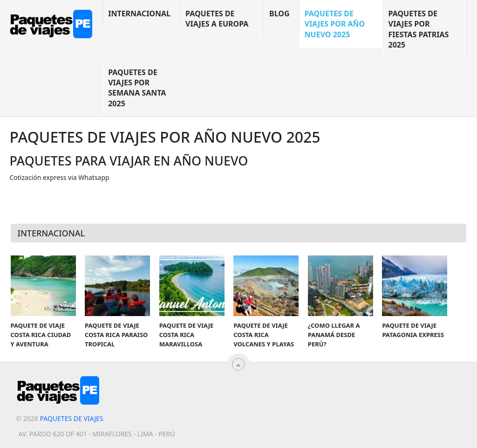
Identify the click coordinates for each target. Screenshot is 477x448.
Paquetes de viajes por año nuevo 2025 (335, 24)
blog (279, 14)
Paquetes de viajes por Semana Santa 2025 (137, 88)
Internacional (139, 14)
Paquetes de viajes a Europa (217, 19)
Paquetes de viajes (71, 418)
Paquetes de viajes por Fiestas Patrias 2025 (419, 29)
